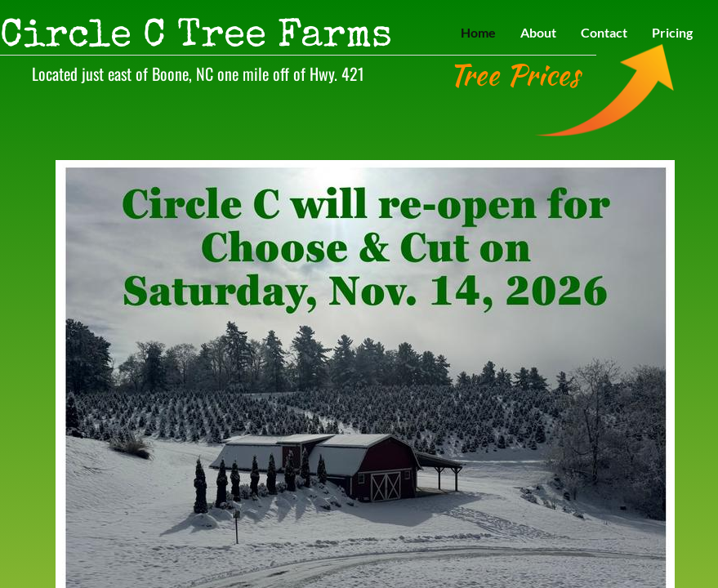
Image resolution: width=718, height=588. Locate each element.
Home (478, 32)
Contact (604, 32)
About (538, 32)
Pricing (672, 32)
